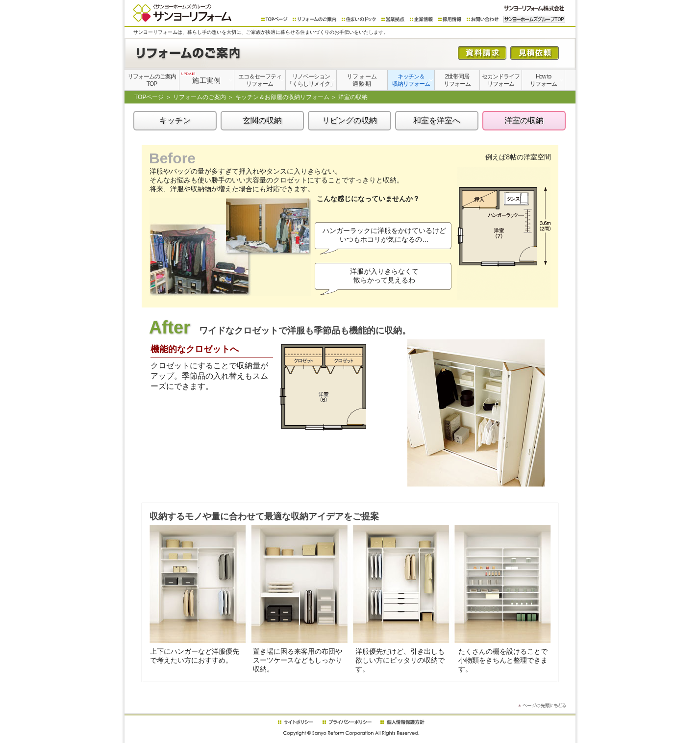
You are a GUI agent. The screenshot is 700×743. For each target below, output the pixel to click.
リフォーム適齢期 (362, 80)
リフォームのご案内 (315, 19)
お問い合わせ (483, 19)
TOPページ (275, 19)
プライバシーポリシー (347, 722)
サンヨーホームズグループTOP (534, 19)
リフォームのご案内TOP (152, 80)
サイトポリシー (295, 722)
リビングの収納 (350, 120)
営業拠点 (393, 19)
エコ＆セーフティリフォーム (260, 80)
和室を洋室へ (437, 120)
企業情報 (422, 19)
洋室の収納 (524, 120)
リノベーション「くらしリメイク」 (311, 80)
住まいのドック (359, 19)
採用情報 (450, 19)
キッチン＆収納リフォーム (411, 80)
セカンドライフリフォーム (501, 80)
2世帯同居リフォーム (457, 80)
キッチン (175, 120)
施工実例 (201, 78)
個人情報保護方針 (402, 722)
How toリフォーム (543, 80)
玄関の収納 (262, 120)
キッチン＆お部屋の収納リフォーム (282, 97)
